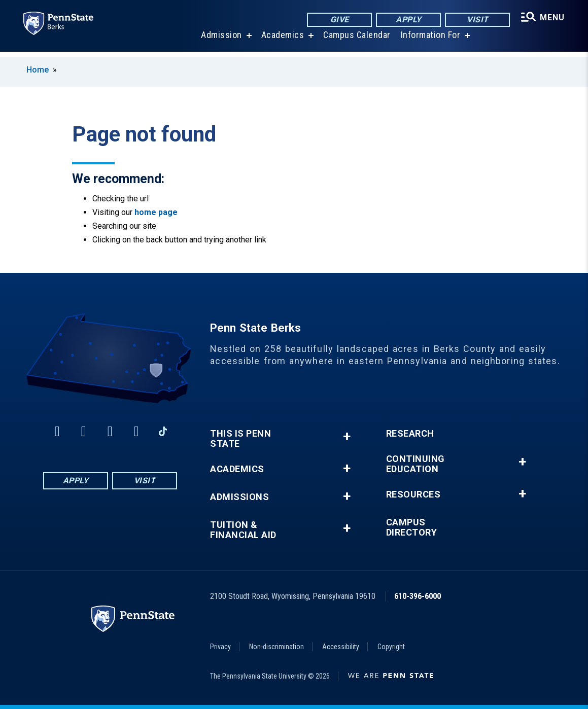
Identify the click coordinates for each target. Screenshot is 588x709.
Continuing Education (416, 464)
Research (410, 434)
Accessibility (341, 647)
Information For (430, 40)
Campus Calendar (356, 40)
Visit (476, 20)
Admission (220, 40)
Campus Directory (412, 527)
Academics (282, 40)
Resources (413, 494)
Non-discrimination (276, 647)
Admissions (239, 497)
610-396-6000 (418, 596)
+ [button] (347, 436)
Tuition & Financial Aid (243, 530)
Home (38, 70)
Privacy (220, 647)
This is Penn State (240, 439)
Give (338, 20)
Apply (407, 20)
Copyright (391, 647)
